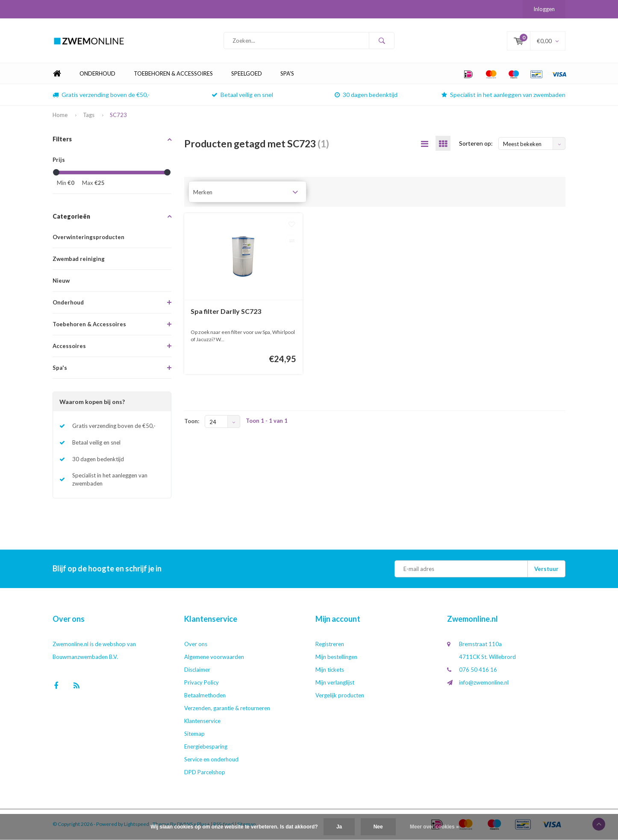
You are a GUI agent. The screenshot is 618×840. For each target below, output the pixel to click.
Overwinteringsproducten (88, 238)
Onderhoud (97, 74)
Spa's (287, 74)
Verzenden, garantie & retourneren (227, 709)
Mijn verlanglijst (335, 683)
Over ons (196, 645)
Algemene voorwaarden (214, 658)
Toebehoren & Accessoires (173, 74)
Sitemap (194, 735)
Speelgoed (247, 74)
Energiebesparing (206, 747)
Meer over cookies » (434, 827)
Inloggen (544, 9)
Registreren (330, 645)
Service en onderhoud (211, 760)
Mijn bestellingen (336, 658)
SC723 (118, 116)
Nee (378, 827)
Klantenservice (202, 722)
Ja (339, 827)
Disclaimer (197, 670)
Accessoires (69, 347)
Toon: (192, 422)
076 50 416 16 (478, 670)
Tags (89, 116)
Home (57, 75)
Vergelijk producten (340, 696)
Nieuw (61, 281)
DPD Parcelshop (205, 773)
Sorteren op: (476, 144)
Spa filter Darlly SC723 (226, 312)
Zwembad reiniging (79, 260)
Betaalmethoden (205, 696)
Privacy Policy (202, 683)
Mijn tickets (330, 670)
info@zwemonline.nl (484, 683)
